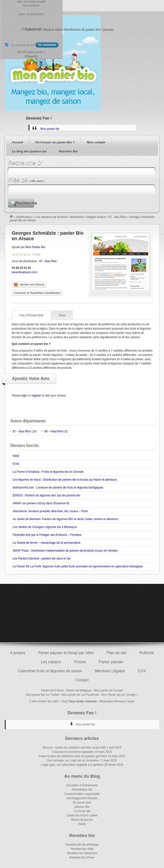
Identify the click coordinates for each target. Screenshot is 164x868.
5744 (16, 464)
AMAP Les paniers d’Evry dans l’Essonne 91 (41, 503)
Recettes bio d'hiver (82, 857)
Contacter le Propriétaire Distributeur (37, 293)
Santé (82, 824)
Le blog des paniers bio (29, 151)
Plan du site (117, 653)
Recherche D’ (25, 163)
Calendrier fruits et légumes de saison (50, 671)
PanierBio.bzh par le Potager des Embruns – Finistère (47, 535)
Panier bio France (53, 690)
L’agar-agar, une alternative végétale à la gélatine (72, 765)
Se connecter (31, 5)
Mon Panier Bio (35, 247)
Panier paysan (111, 662)
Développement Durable (82, 798)
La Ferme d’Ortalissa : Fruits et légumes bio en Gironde (48, 472)
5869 (16, 456)
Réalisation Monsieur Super (117, 701)
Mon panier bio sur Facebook (80, 695)
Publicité (147, 653)
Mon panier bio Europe (108, 690)
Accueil (17, 142)
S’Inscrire (31, 56)
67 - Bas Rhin (117, 217)
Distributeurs (24, 217)
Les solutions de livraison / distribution (60, 217)
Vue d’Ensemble (31, 315)
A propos (18, 653)
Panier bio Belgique (79, 690)
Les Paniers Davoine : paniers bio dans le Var (42, 559)
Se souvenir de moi (23, 45)
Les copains (51, 662)
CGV (142, 671)
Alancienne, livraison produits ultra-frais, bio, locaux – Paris (50, 511)
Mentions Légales (110, 671)
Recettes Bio (68, 151)
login (24, 396)
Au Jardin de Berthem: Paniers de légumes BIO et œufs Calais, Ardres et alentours (65, 519)
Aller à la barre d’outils (31, 2)
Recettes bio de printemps (82, 845)
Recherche (25, 203)
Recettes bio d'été (82, 849)
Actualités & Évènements (82, 785)
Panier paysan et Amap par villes (66, 653)
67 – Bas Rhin (22, 431)
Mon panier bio (50, 129)
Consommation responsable (82, 794)
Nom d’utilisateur (31, 14)
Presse (80, 662)
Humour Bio (82, 807)
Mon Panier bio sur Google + (120, 695)
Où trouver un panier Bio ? (55, 142)
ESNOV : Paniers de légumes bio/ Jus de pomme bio (46, 495)
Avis (62, 315)
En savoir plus (82, 803)
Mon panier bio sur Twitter (43, 695)
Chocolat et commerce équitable (73, 752)
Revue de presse (82, 820)
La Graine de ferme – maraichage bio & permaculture (47, 543)
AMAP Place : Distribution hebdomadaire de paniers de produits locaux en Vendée (65, 551)
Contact (82, 680)
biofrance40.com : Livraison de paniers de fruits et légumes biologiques (58, 488)
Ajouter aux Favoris (29, 285)
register (36, 396)
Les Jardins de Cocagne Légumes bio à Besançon (45, 527)
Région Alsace (96, 217)
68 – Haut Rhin (54, 431)
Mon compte (96, 142)
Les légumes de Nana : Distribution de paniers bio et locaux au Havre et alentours (65, 480)
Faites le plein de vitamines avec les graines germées (73, 756)
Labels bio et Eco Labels (82, 815)
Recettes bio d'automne (82, 853)
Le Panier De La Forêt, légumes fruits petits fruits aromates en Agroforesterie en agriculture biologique (78, 566)
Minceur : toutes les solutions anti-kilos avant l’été (74, 748)
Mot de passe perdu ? (31, 52)
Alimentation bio (82, 790)
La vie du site (82, 811)
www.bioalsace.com (24, 272)
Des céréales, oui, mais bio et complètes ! (74, 760)
